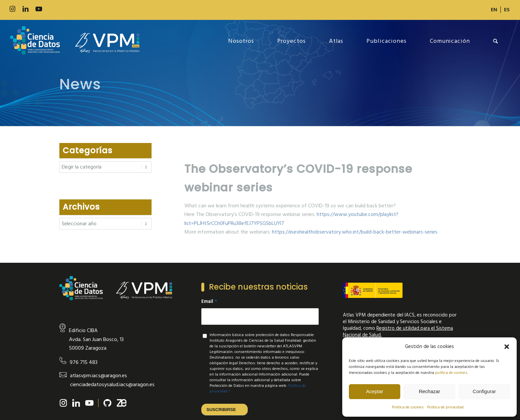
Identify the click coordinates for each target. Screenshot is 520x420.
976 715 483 (84, 362)
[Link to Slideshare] (65, 9)
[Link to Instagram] (12, 9)
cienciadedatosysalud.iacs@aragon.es (112, 385)
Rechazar (429, 391)
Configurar (484, 391)
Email (209, 302)
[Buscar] (496, 41)
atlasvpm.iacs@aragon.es (98, 376)
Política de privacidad (445, 407)
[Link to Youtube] (39, 9)
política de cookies (451, 373)
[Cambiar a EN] (494, 10)
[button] (507, 347)
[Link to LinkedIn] (26, 9)
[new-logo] (75, 41)
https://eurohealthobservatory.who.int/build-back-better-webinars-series (355, 232)
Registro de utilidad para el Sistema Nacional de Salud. (398, 332)
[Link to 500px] (52, 9)
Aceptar (375, 391)
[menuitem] (494, 10)
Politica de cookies (408, 407)
